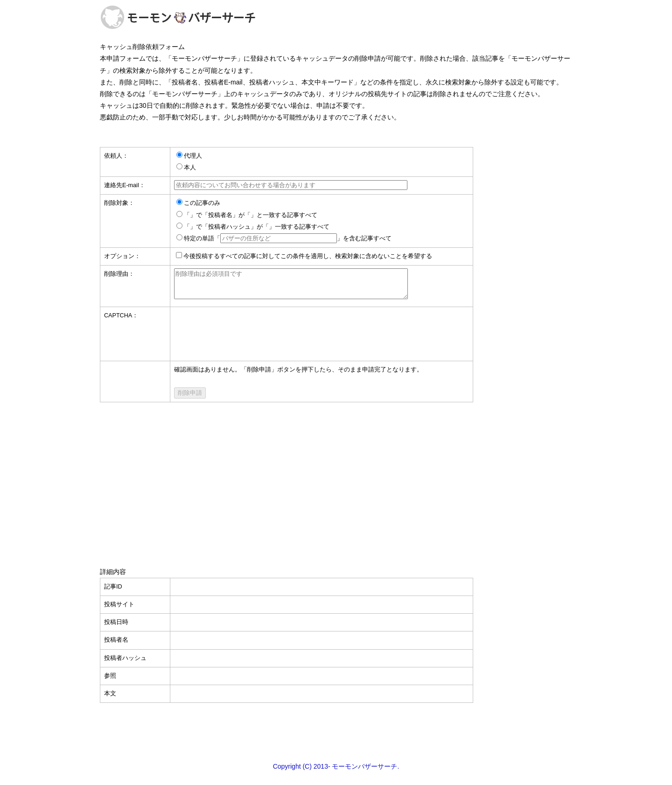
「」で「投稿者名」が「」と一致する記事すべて (251, 215)
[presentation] (245, 334)
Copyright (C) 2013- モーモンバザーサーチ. (336, 772)
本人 (190, 168)
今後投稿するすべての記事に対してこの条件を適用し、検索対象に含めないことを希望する (308, 256)
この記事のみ (202, 203)
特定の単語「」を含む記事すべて (288, 238)
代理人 (193, 156)
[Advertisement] (336, 478)
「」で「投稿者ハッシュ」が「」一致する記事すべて (257, 227)
